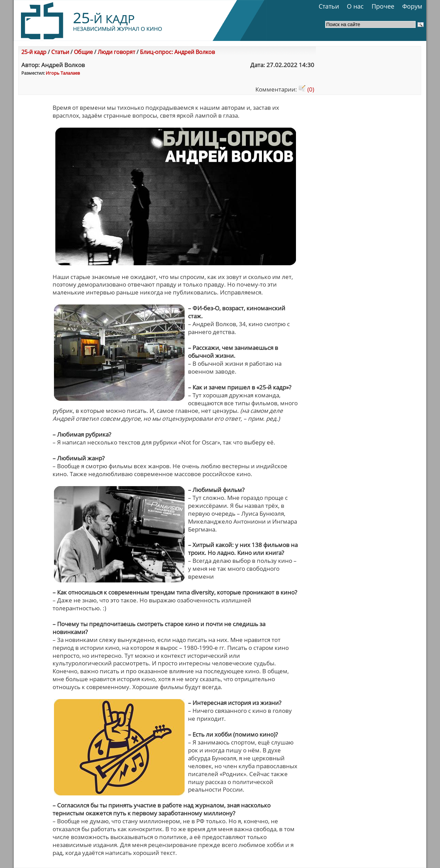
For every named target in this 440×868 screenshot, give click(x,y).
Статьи (329, 6)
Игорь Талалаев (63, 73)
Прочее (383, 6)
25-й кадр (34, 52)
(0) (306, 89)
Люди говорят (116, 52)
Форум (412, 6)
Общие (83, 52)
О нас (355, 6)
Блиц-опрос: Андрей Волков (177, 52)
